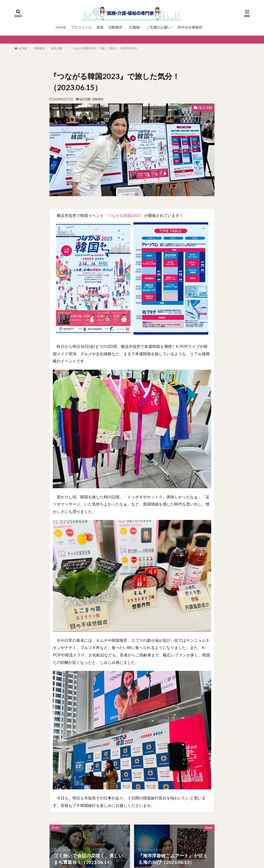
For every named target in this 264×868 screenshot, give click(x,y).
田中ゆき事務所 (190, 27)
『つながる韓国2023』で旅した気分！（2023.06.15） (104, 48)
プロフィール (81, 27)
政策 (100, 27)
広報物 (134, 27)
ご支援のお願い (159, 27)
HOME (61, 27)
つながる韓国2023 (124, 215)
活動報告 (115, 27)
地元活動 (57, 48)
